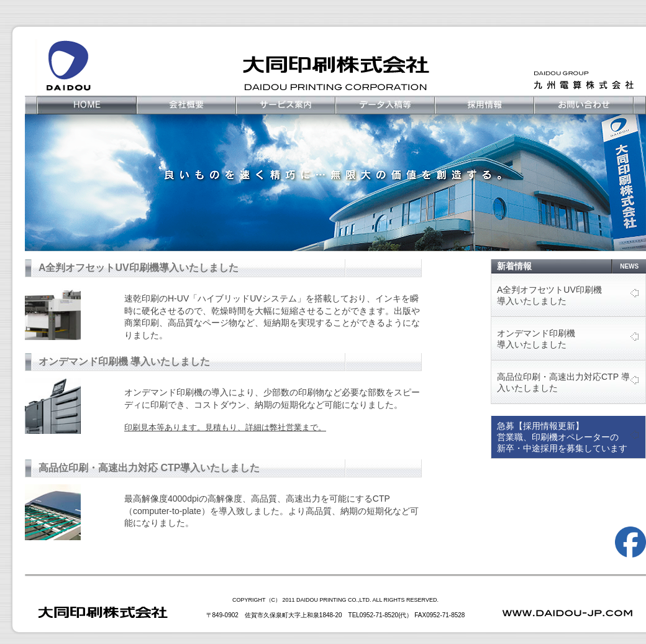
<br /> (230, 411)
